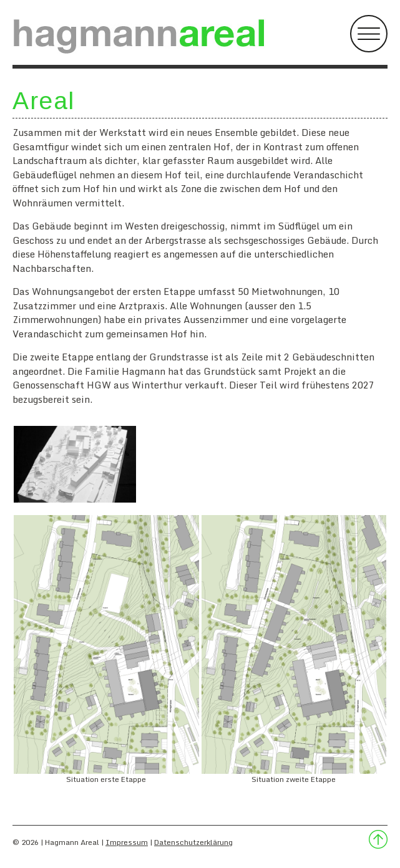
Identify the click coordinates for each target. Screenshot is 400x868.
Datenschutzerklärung (193, 842)
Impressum (127, 842)
